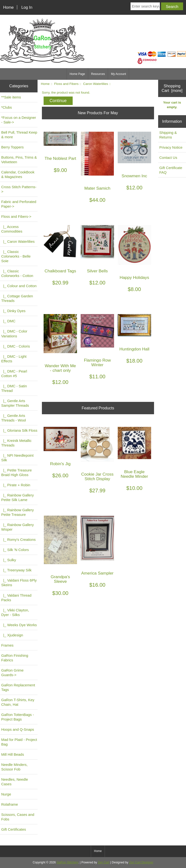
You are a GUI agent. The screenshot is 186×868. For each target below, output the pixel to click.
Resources (98, 74)
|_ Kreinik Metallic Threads (16, 443)
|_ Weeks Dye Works (19, 625)
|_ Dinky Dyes (13, 311)
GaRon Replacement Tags (18, 687)
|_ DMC (8, 321)
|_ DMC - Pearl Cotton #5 (14, 373)
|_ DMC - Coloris (16, 346)
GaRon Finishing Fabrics (15, 658)
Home (8, 7)
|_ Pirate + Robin (16, 485)
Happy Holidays (134, 278)
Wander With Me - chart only (60, 368)
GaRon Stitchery (67, 862)
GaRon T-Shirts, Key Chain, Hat (18, 702)
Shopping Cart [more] (172, 88)
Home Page (77, 74)
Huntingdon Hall (134, 349)
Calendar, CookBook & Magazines (18, 174)
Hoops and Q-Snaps (18, 729)
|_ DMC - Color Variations (14, 333)
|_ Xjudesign (12, 635)
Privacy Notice (171, 147)
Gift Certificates (14, 829)
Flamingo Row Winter (97, 363)
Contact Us (168, 158)
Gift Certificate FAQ (171, 170)
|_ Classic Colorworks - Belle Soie (16, 256)
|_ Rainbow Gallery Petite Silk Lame (17, 497)
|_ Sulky (9, 560)
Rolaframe (10, 804)
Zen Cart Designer (141, 862)
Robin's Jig (60, 464)
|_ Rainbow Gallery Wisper (17, 527)
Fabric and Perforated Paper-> (19, 204)
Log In (27, 7)
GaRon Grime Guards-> (12, 673)
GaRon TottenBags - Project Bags (18, 717)
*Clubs (7, 107)
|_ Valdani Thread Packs (16, 598)
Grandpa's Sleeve (60, 579)
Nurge (6, 794)
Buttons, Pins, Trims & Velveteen (19, 160)
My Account (118, 74)
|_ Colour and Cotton (19, 286)
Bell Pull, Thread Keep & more (19, 135)
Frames (7, 645)
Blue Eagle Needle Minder (134, 474)
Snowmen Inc (134, 176)
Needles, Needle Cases (15, 782)
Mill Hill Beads (13, 754)
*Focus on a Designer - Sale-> (19, 120)
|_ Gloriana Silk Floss (19, 430)
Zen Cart (104, 862)
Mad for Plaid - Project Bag (19, 742)
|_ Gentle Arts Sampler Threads (15, 403)
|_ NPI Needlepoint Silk (17, 458)
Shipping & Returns (168, 135)
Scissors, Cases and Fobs (18, 817)
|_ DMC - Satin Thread (14, 388)
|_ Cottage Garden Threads (17, 298)
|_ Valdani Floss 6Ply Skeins (19, 583)
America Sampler (97, 573)
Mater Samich (97, 188)
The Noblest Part (60, 158)
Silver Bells (97, 271)
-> (16, 216)
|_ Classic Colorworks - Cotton (17, 273)
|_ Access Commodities (12, 229)
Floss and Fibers (66, 84)
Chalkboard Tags (60, 271)
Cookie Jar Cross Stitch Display (97, 477)
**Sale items (11, 97)
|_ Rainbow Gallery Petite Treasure (17, 512)
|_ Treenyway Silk (16, 570)
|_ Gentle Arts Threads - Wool (14, 418)
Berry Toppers (12, 147)
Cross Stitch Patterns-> (19, 189)
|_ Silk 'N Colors (15, 550)
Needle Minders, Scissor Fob (14, 767)
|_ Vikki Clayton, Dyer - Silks (15, 612)
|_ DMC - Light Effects (14, 359)
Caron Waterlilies (96, 84)
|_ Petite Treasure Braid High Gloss (16, 472)
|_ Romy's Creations (18, 539)
